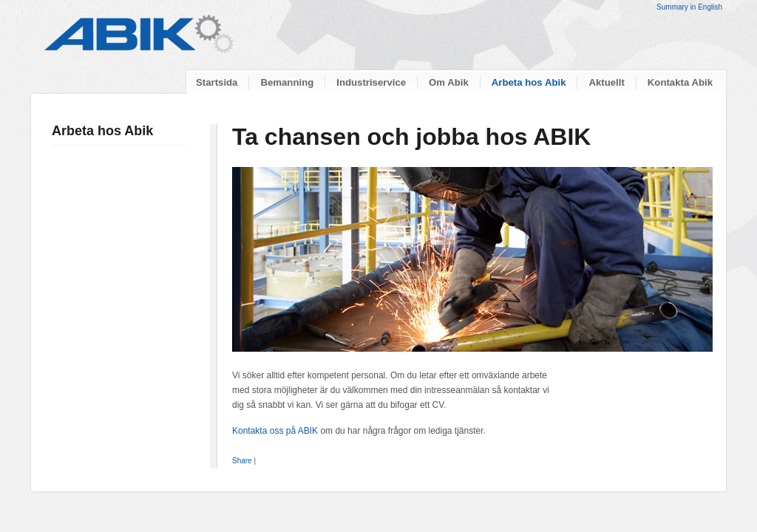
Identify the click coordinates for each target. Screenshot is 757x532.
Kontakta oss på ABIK (275, 431)
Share (242, 461)
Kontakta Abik (680, 82)
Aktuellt (606, 82)
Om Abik (449, 82)
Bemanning (287, 82)
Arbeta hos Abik (529, 82)
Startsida (217, 82)
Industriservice (371, 82)
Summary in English (689, 7)
